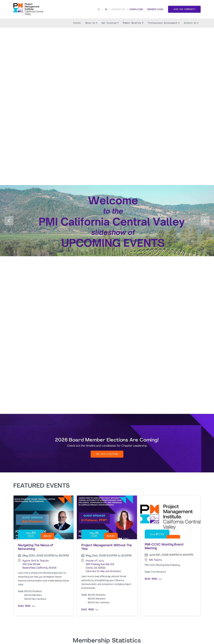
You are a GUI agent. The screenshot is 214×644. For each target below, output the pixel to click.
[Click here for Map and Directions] (103, 571)
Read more (24, 606)
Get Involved (110, 23)
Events (77, 23)
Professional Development (164, 23)
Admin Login (136, 10)
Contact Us (118, 10)
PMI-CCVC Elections (107, 454)
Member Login (155, 10)
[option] (107, 53)
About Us (91, 23)
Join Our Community (184, 9)
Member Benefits (133, 23)
